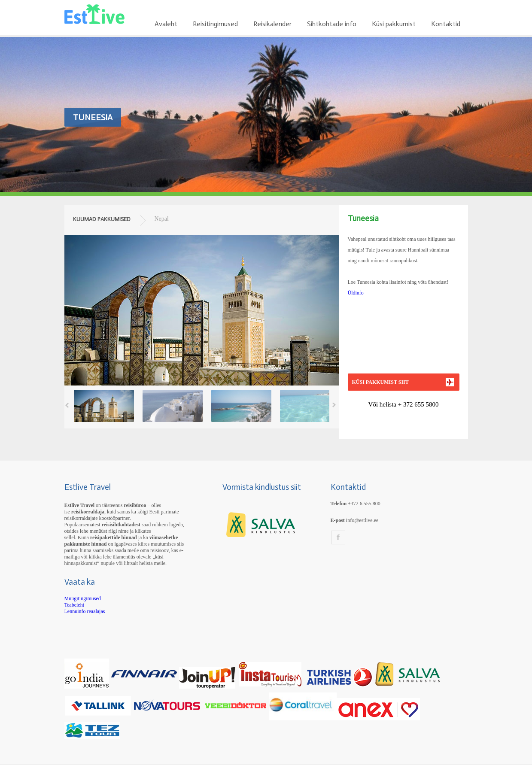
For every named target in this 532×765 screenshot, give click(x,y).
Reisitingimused (215, 24)
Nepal (162, 219)
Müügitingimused (83, 598)
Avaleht (166, 24)
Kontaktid (446, 24)
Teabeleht (74, 605)
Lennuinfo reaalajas (85, 611)
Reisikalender (272, 24)
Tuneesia (93, 117)
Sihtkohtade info (332, 24)
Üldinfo (356, 293)
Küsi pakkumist (394, 24)
